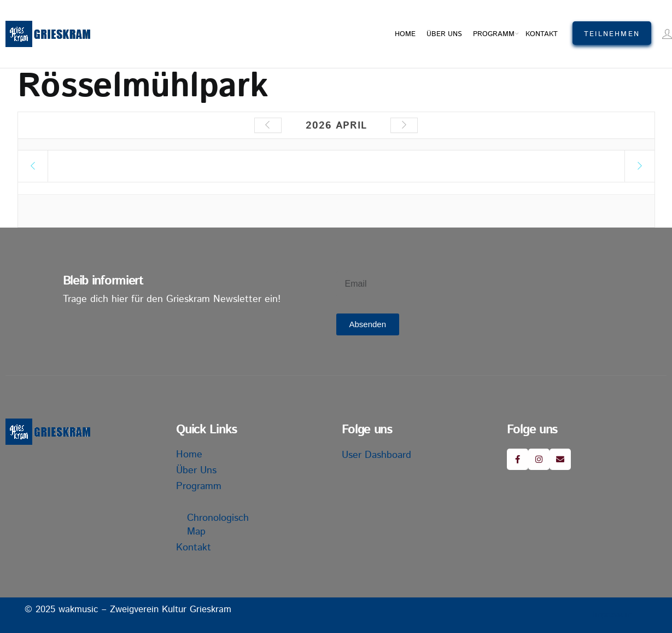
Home (405, 34)
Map (196, 532)
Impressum (612, 615)
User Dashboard (376, 455)
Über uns (444, 34)
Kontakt (542, 34)
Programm (494, 34)
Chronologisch (218, 518)
